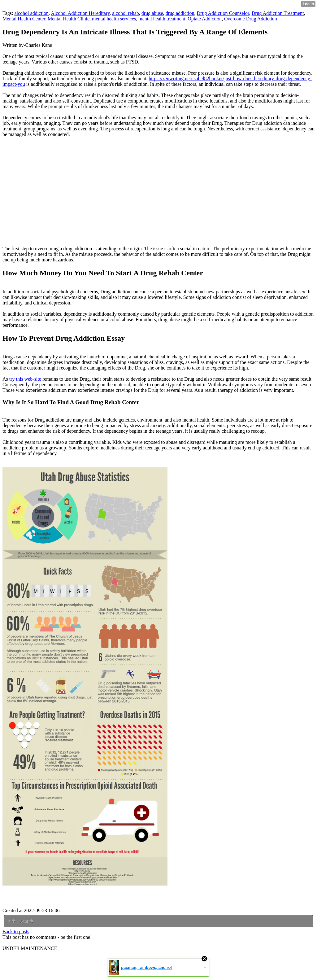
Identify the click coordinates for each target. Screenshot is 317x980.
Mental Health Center (24, 19)
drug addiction (180, 13)
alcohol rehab (126, 13)
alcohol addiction (31, 13)
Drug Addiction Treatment (278, 13)
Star (27, 921)
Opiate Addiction (205, 19)
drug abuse (152, 13)
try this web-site (25, 379)
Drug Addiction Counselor (223, 13)
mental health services (114, 19)
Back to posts (16, 932)
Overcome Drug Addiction (251, 19)
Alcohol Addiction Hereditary (80, 13)
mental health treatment (162, 19)
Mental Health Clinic (69, 19)
